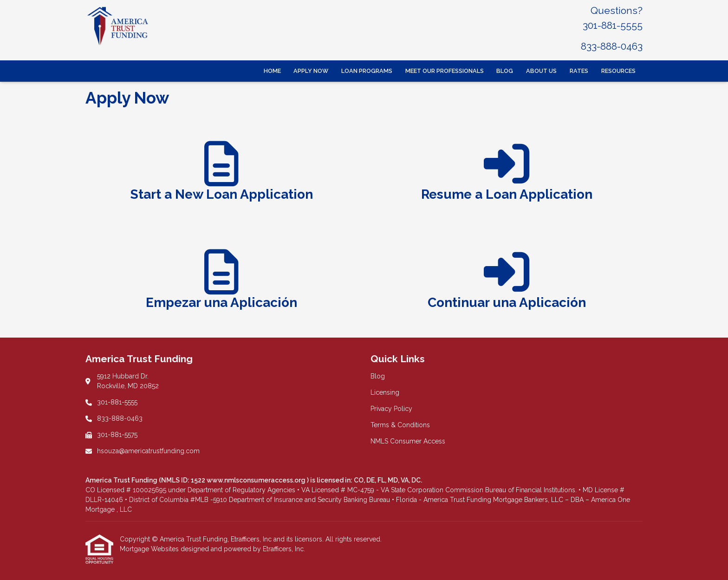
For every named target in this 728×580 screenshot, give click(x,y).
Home (272, 71)
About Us (541, 71)
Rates (579, 71)
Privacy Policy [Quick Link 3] (391, 409)
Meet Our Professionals (445, 71)
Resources (618, 71)
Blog (505, 71)
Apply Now (311, 71)
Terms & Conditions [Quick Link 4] (400, 425)
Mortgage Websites (150, 549)
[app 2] (507, 176)
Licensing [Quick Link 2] (385, 392)
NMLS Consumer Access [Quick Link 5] (408, 441)
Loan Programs (367, 71)
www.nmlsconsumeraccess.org (257, 480)
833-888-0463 (612, 46)
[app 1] (222, 176)
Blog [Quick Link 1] (378, 376)
